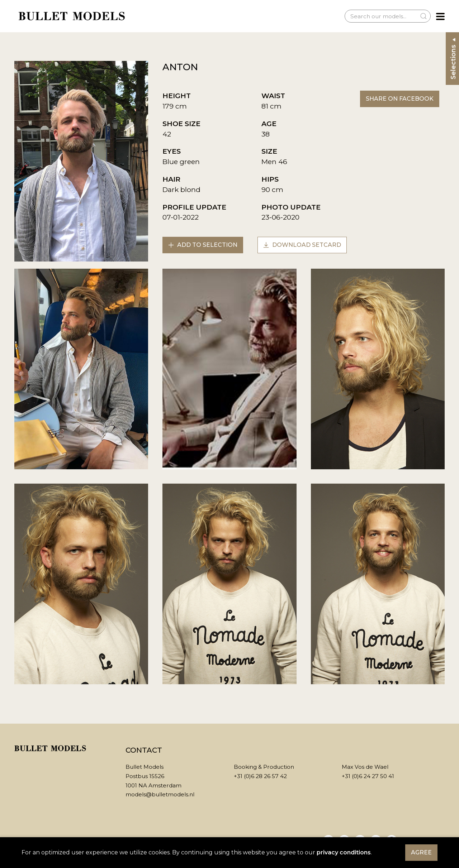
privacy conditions (344, 852)
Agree (421, 852)
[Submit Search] (423, 16)
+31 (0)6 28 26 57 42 (260, 776)
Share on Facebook (400, 99)
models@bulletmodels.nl (160, 794)
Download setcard (302, 245)
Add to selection (203, 245)
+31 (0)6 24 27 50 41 (368, 776)
